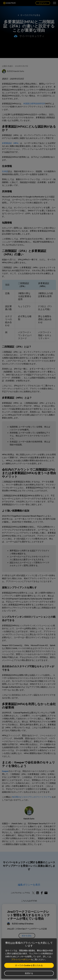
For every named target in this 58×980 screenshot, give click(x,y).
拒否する (29, 973)
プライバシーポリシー (21, 959)
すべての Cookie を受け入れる (29, 965)
